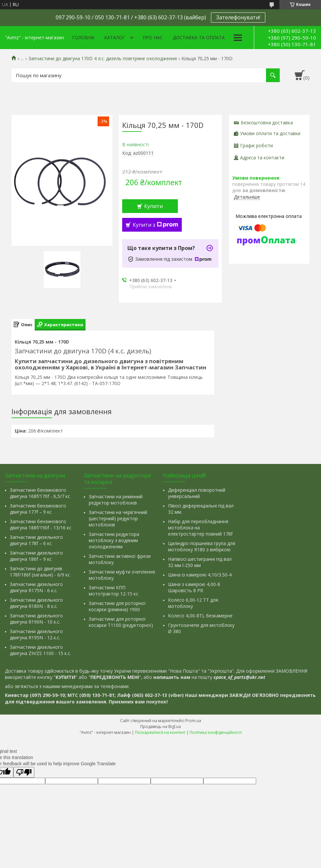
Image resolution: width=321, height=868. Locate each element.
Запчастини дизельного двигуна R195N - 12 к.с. (36, 634)
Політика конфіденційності (216, 732)
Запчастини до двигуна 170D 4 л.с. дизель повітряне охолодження (103, 59)
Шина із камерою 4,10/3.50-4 (200, 575)
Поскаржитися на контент (160, 732)
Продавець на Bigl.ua (160, 726)
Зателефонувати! (238, 17)
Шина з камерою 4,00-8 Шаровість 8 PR (194, 587)
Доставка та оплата (199, 37)
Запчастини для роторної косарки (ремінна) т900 (117, 606)
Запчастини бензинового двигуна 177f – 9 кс (38, 509)
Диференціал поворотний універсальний (197, 493)
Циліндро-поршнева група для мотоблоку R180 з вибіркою (202, 546)
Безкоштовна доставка (267, 123)
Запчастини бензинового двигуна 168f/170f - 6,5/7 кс (40, 493)
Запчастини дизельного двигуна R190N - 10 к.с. (36, 619)
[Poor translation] (24, 772)
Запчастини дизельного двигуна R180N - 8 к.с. (36, 603)
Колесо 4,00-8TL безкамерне (200, 616)
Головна (83, 37)
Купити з (155, 225)
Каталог (115, 37)
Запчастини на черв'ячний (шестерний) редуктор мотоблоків (118, 518)
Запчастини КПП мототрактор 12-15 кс (113, 591)
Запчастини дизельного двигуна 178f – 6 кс (36, 540)
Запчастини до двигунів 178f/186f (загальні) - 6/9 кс (40, 572)
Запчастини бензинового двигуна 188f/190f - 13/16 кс (41, 524)
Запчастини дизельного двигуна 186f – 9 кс (36, 556)
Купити (153, 206)
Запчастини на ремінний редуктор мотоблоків (116, 500)
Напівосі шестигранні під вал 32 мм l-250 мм (200, 562)
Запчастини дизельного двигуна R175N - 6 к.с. (36, 587)
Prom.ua (193, 721)
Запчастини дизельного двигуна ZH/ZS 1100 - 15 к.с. (40, 650)
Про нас (153, 37)
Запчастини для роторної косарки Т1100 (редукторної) (121, 622)
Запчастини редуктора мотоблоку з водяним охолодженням (114, 540)
